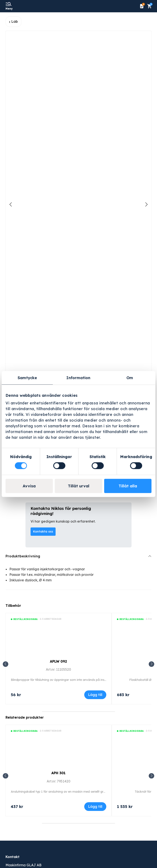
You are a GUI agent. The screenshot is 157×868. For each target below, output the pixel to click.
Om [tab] (130, 378)
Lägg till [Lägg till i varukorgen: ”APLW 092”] (95, 695)
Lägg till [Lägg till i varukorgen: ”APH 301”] (95, 806)
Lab (15, 21)
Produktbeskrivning (23, 556)
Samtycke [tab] (27, 378)
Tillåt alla (128, 486)
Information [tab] (78, 378)
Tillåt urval (79, 486)
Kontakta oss (43, 531)
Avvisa (29, 486)
